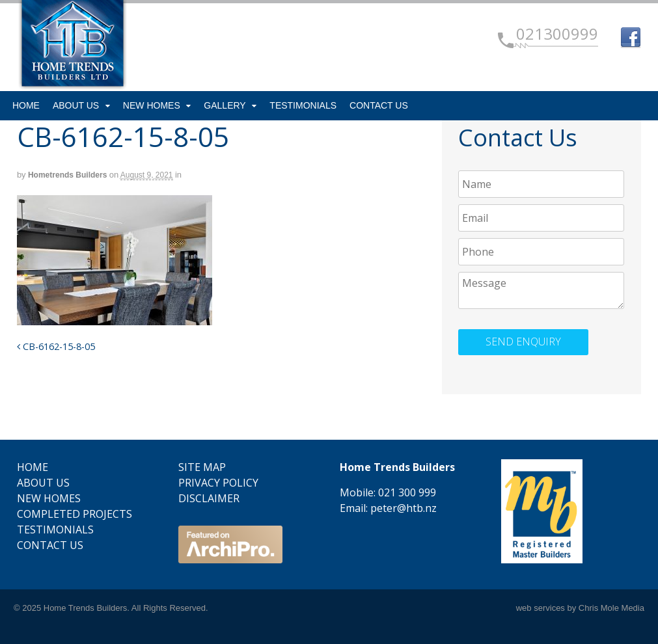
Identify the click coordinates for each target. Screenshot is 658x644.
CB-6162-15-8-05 (56, 346)
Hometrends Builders (67, 175)
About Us (76, 105)
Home (26, 105)
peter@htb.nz (404, 508)
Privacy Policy (218, 483)
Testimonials (303, 105)
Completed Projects (75, 514)
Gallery (225, 105)
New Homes (152, 105)
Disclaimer (209, 498)
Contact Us (379, 105)
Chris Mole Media (611, 608)
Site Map (202, 467)
